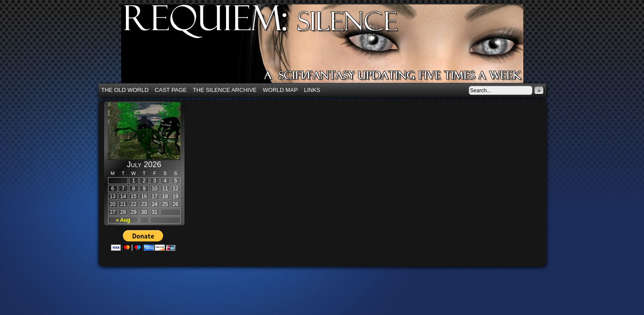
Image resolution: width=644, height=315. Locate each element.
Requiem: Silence (335, 46)
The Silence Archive (225, 90)
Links (312, 90)
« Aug (123, 220)
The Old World (125, 90)
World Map (280, 90)
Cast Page (171, 90)
